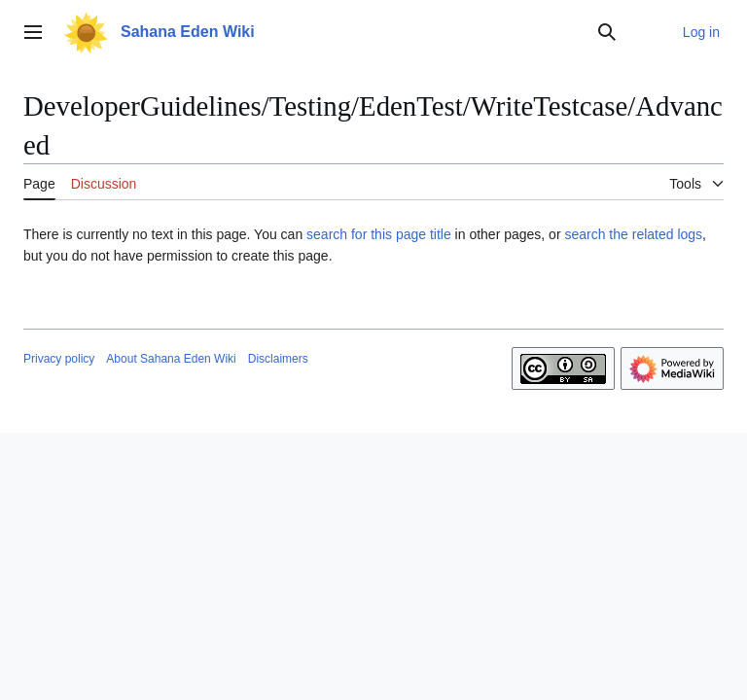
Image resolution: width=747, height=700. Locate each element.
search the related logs (633, 234)
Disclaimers (278, 359)
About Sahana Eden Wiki (171, 359)
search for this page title (379, 234)
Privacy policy (59, 359)
